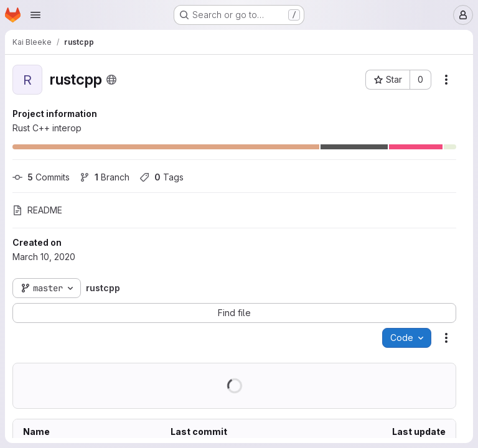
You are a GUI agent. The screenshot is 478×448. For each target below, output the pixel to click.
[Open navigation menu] (35, 15)
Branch (105, 177)
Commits (41, 177)
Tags (162, 177)
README (37, 210)
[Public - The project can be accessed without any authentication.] (111, 80)
